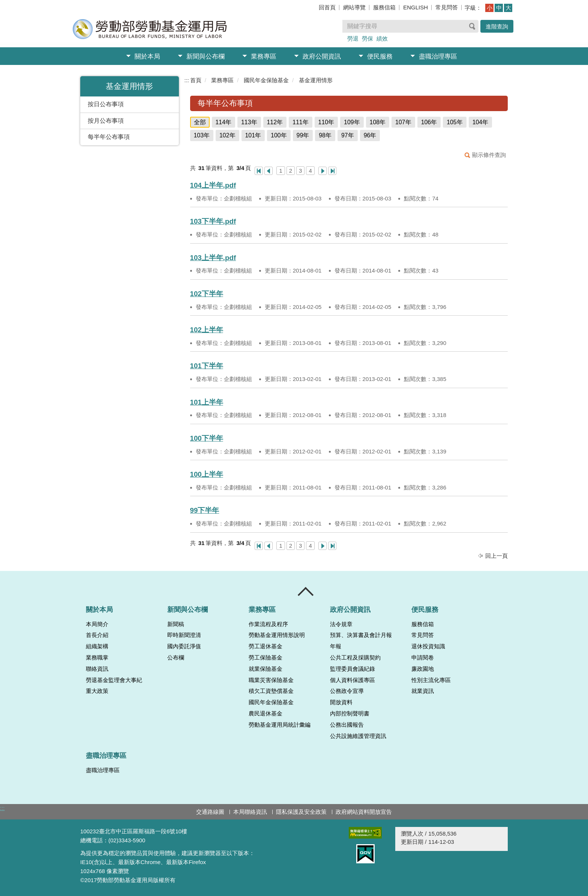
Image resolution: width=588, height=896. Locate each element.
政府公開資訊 (322, 56)
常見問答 (447, 7)
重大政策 (97, 691)
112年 (275, 122)
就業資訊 (423, 691)
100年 (279, 135)
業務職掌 (97, 658)
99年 (303, 135)
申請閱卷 (423, 658)
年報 (336, 646)
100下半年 (207, 438)
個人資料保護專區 (352, 680)
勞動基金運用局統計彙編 (280, 725)
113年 (249, 122)
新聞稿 (176, 624)
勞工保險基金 (265, 658)
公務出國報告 (347, 725)
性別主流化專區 (431, 680)
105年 (455, 122)
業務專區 (264, 56)
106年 (429, 122)
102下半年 (207, 294)
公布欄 (176, 658)
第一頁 (259, 171)
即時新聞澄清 (184, 635)
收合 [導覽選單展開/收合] (306, 592)
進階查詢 (497, 26)
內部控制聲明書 (350, 714)
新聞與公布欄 (205, 56)
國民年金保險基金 (266, 80)
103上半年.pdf (213, 258)
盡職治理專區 (438, 56)
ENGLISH (415, 7)
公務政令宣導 (347, 691)
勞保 (367, 38)
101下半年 (207, 366)
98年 (325, 135)
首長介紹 (97, 635)
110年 (326, 122)
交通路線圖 (210, 812)
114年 (224, 122)
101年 (253, 135)
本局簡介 (97, 624)
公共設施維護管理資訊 (358, 736)
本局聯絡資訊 (250, 812)
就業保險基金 (265, 669)
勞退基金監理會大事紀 (114, 680)
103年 (202, 135)
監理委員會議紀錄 (352, 669)
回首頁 (327, 7)
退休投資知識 (428, 646)
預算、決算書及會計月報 (361, 635)
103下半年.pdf (213, 221)
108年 (378, 122)
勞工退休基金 (265, 646)
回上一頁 (496, 556)
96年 (370, 135)
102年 (227, 135)
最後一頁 (332, 171)
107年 (403, 122)
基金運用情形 (316, 80)
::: (187, 80)
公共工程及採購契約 (355, 658)
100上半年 (207, 474)
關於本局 (147, 56)
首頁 (196, 80)
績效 (382, 38)
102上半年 (207, 330)
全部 (200, 122)
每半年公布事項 (109, 137)
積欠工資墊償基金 (271, 691)
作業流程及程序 (268, 624)
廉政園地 (423, 669)
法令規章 (341, 624)
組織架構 (97, 646)
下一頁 (322, 171)
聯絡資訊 (97, 669)
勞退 (353, 38)
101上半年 (207, 402)
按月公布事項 (106, 121)
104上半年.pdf (213, 185)
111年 (301, 122)
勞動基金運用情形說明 (277, 635)
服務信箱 (384, 7)
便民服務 (380, 56)
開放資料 (341, 702)
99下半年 (205, 510)
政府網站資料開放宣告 (364, 812)
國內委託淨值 (184, 646)
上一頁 (268, 171)
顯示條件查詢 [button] (489, 155)
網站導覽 (354, 7)
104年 (481, 122)
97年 (348, 135)
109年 (352, 122)
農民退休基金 (265, 714)
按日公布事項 (106, 104)
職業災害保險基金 (271, 680)
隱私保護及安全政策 (301, 812)
